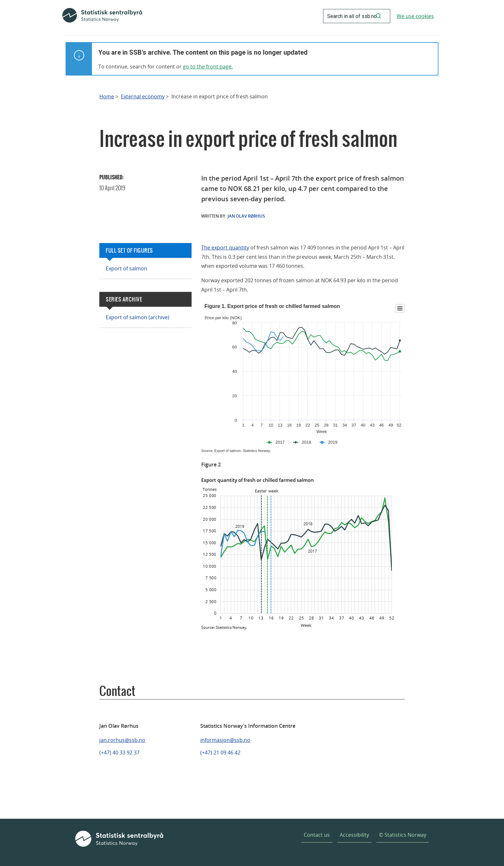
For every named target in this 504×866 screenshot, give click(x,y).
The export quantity (225, 248)
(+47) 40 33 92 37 (119, 753)
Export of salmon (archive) (138, 317)
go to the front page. (208, 67)
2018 (306, 442)
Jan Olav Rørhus (246, 216)
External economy (143, 97)
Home (107, 97)
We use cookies (415, 16)
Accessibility (354, 835)
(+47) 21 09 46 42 (220, 753)
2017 (280, 442)
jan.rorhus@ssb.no (122, 740)
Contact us (317, 835)
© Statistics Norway (403, 835)
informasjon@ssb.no (225, 740)
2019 (333, 442)
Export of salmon (126, 268)
